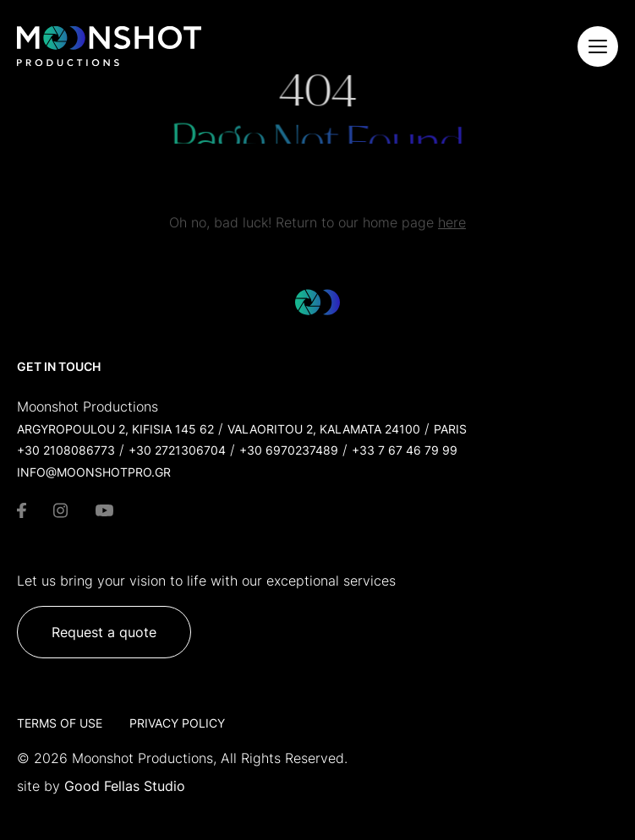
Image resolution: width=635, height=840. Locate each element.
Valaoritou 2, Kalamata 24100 (324, 429)
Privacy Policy (177, 723)
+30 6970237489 (289, 450)
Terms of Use (60, 723)
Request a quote (104, 632)
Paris (450, 429)
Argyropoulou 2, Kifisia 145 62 (115, 429)
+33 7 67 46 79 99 (405, 450)
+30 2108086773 (66, 450)
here (452, 228)
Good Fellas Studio (125, 786)
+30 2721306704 (177, 450)
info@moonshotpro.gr (94, 472)
